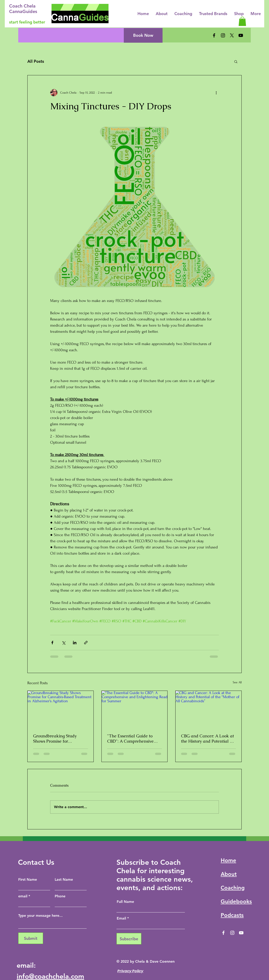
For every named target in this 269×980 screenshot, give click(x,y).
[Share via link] (86, 643)
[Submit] (31, 938)
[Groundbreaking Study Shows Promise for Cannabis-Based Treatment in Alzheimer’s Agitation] (61, 709)
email (23, 896)
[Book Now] (143, 35)
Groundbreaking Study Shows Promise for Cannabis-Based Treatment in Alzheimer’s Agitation (60, 739)
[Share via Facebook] (52, 643)
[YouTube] (241, 35)
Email (121, 918)
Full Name (125, 902)
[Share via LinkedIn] (75, 643)
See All (237, 682)
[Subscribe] (129, 939)
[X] (232, 35)
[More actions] (216, 93)
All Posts (36, 61)
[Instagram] (223, 35)
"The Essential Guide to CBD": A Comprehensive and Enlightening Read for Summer (132, 739)
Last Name (64, 880)
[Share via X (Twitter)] (63, 643)
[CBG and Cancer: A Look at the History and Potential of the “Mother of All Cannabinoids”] (208, 709)
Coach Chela (22, 6)
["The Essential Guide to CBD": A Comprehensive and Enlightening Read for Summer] (135, 709)
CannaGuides (23, 11)
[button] (242, 21)
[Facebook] (214, 35)
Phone (60, 896)
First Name (28, 880)
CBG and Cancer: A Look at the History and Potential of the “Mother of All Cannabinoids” (207, 739)
